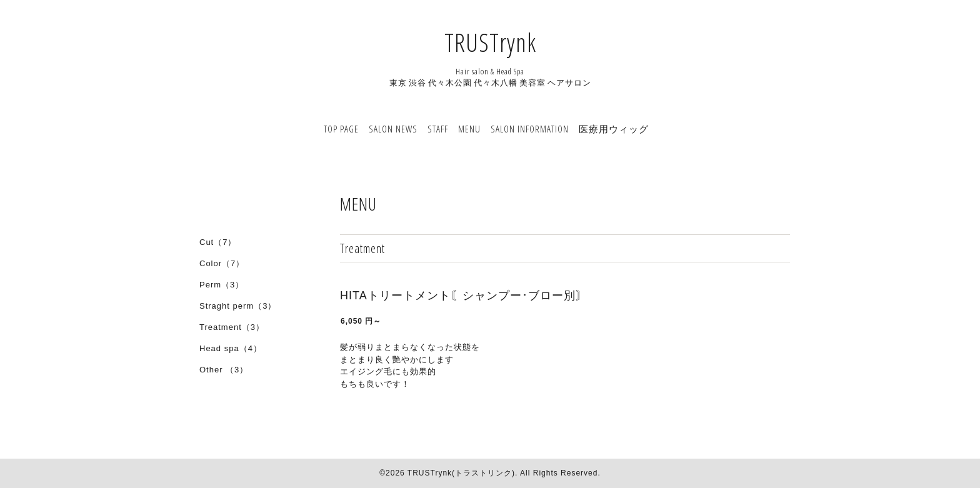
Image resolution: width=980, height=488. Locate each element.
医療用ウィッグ (614, 129)
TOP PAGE (341, 129)
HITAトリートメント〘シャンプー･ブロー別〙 (464, 296)
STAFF (438, 129)
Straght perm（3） (238, 306)
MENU (469, 129)
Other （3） (224, 370)
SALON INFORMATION (530, 129)
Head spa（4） (231, 348)
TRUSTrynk (490, 42)
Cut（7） (218, 242)
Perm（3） (222, 285)
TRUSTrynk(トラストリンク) (461, 473)
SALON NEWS (393, 129)
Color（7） (222, 263)
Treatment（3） (232, 327)
